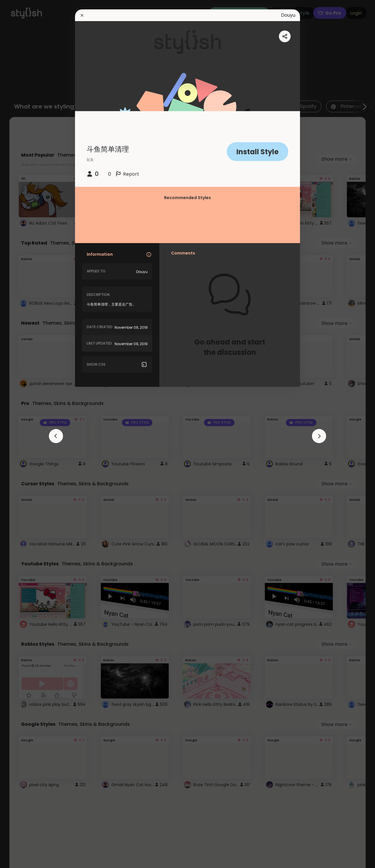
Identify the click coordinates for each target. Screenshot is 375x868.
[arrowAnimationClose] (56, 436)
